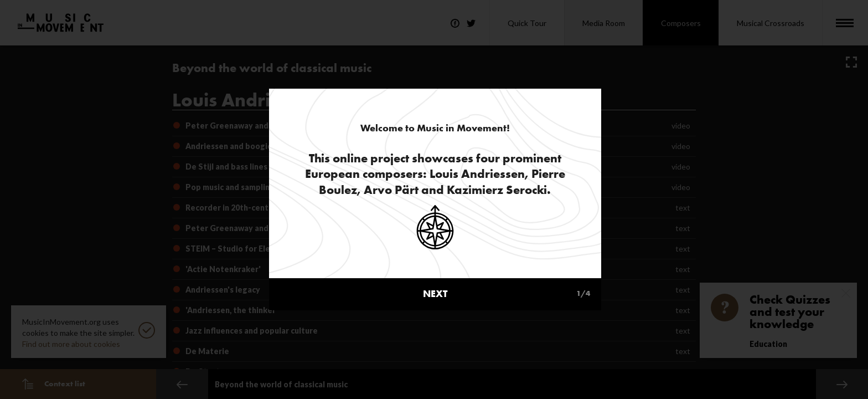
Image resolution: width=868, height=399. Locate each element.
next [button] (507, 261)
